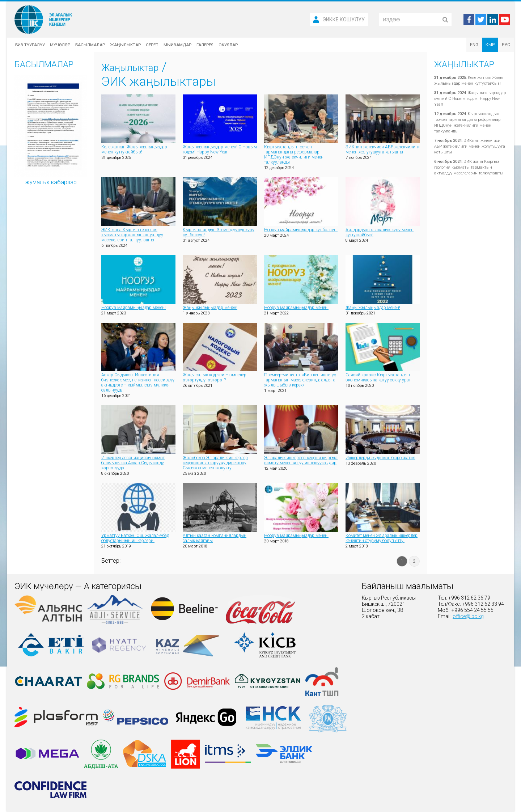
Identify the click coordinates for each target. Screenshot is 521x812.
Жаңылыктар (125, 45)
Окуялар (228, 45)
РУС (506, 45)
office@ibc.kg (468, 616)
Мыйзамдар (177, 45)
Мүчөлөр (60, 45)
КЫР (490, 45)
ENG (474, 45)
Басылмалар (90, 45)
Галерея (205, 45)
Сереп (152, 45)
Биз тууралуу (30, 45)
